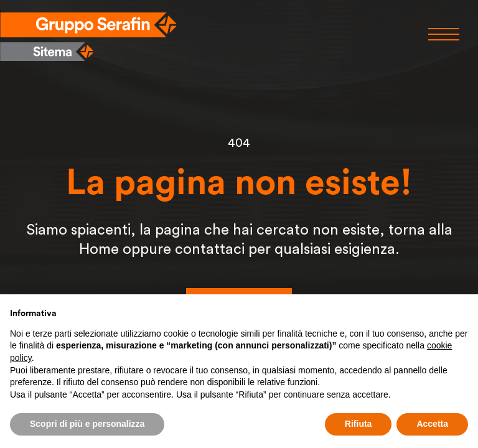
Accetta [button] (432, 424)
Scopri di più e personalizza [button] (87, 424)
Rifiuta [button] (358, 424)
